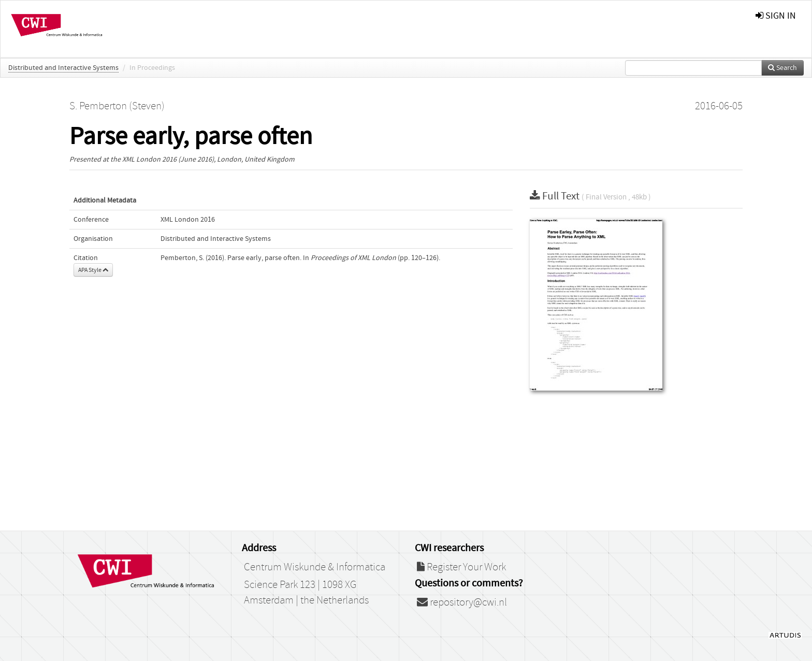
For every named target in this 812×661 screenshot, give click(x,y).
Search (782, 68)
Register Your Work (461, 567)
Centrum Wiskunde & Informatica (315, 567)
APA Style (93, 270)
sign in (776, 16)
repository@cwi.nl (462, 602)
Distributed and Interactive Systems (63, 68)
